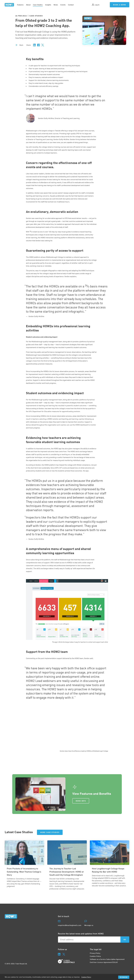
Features (20, 5)
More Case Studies (50, 832)
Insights (48, 5)
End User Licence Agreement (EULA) (104, 962)
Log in (96, 5)
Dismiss (124, 977)
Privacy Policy (95, 953)
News (56, 5)
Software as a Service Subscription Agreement (107, 959)
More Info (81, 801)
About (28, 5)
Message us (89, 925)
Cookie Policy (86, 977)
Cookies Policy (95, 956)
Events (63, 5)
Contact (71, 5)
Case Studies (38, 5)
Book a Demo (120, 5)
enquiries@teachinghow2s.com (70, 925)
